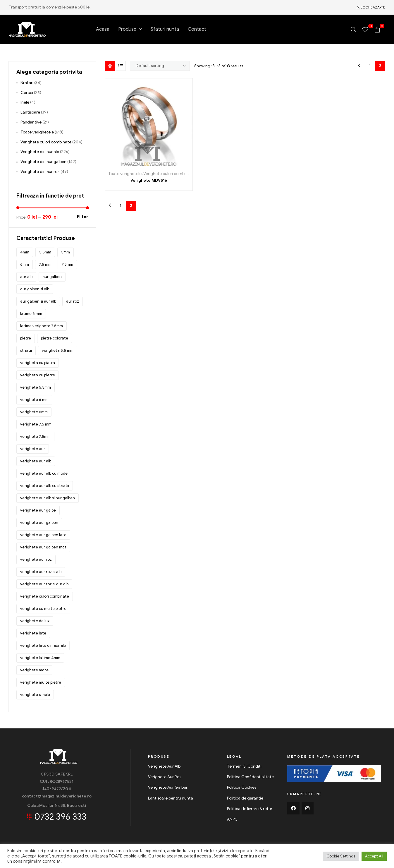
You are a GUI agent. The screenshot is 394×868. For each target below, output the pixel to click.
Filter (83, 217)
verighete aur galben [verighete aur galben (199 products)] (39, 523)
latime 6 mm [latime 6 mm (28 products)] (31, 314)
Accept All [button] (374, 856)
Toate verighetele (125, 174)
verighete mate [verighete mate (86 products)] (34, 670)
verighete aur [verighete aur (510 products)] (33, 449)
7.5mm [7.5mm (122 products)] (67, 264)
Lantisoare (30, 112)
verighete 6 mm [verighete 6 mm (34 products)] (34, 400)
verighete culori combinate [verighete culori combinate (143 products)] (45, 596)
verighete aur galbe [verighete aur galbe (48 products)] (38, 510)
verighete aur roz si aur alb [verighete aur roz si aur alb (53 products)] (44, 584)
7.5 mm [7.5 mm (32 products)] (45, 264)
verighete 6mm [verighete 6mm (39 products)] (34, 412)
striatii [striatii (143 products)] (26, 350)
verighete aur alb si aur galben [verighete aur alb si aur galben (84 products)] (48, 498)
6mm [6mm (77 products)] (25, 264)
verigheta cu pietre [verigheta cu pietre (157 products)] (38, 375)
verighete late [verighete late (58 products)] (33, 633)
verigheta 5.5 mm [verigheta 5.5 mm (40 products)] (58, 350)
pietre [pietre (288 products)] (26, 338)
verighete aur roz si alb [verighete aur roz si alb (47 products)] (41, 572)
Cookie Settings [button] (341, 856)
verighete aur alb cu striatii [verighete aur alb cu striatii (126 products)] (45, 486)
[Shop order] (160, 66)
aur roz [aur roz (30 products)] (73, 301)
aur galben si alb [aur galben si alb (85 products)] (35, 289)
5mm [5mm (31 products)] (66, 252)
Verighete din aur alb (40, 152)
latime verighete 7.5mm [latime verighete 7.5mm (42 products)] (42, 326)
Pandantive (31, 122)
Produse (130, 29)
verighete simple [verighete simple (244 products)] (35, 695)
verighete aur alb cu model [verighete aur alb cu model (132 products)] (44, 473)
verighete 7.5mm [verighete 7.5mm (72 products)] (35, 436)
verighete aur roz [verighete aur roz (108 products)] (36, 559)
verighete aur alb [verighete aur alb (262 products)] (36, 461)
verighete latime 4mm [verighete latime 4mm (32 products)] (40, 658)
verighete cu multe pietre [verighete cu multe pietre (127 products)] (43, 609)
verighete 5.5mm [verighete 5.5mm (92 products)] (36, 387)
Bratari (27, 83)
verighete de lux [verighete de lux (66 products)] (35, 621)
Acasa (103, 29)
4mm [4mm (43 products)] (25, 252)
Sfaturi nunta (165, 29)
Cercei (27, 93)
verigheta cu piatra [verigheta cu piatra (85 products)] (38, 363)
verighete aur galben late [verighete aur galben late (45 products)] (43, 535)
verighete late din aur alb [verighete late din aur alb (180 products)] (43, 645)
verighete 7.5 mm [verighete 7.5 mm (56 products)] (36, 424)
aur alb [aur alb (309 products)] (26, 277)
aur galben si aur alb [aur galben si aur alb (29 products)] (38, 301)
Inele (25, 102)
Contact (197, 29)
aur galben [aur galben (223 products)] (52, 277)
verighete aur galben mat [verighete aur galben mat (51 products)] (43, 547)
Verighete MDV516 (149, 180)
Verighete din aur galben (43, 162)
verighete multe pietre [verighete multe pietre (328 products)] (41, 682)
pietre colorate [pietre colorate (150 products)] (55, 338)
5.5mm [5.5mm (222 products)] (45, 252)
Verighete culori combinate (169, 174)
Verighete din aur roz (40, 172)
